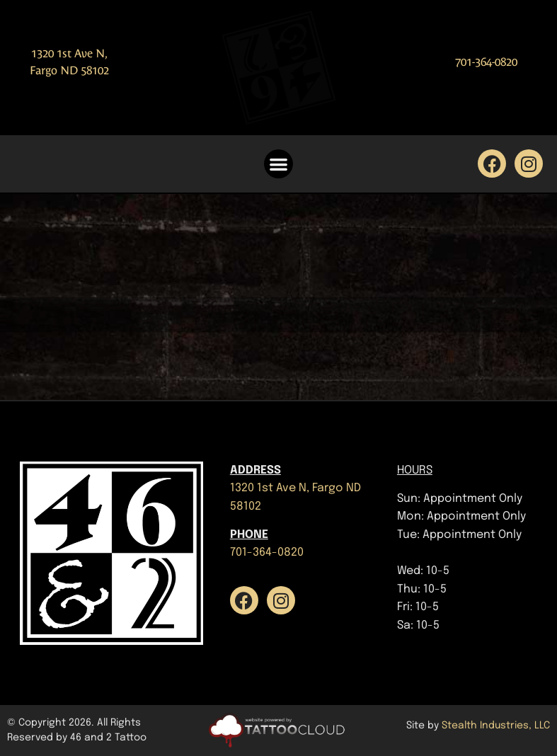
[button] (278, 164)
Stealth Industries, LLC (496, 726)
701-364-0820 (486, 62)
